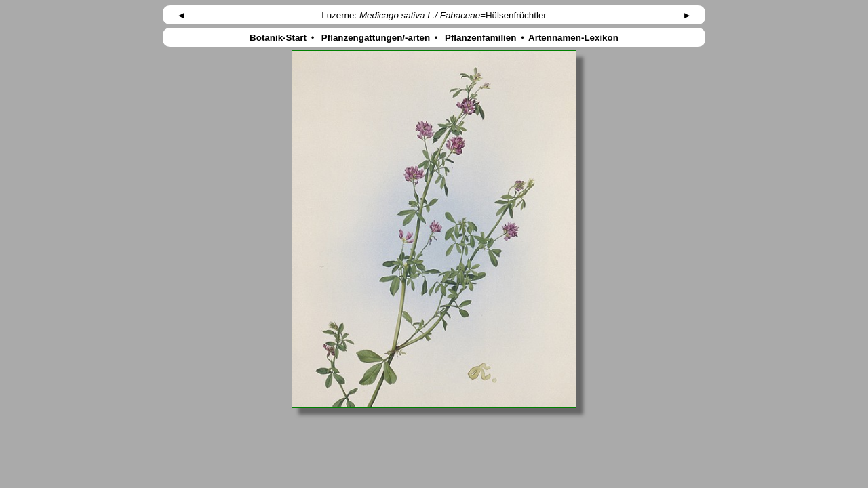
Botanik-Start (278, 38)
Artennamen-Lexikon (574, 38)
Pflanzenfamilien (480, 38)
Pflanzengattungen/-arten (376, 38)
